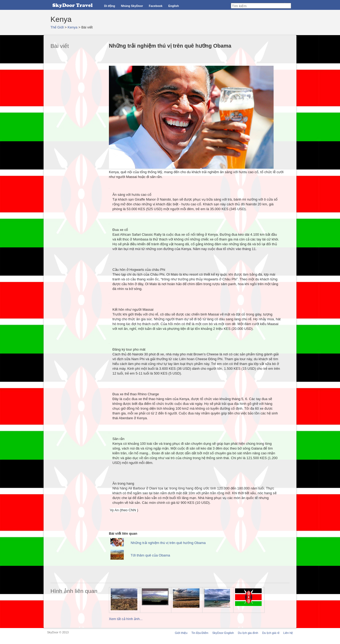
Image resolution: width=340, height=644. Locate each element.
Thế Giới (57, 27)
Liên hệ (288, 633)
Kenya (73, 27)
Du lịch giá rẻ (271, 633)
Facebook (156, 6)
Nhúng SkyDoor (132, 6)
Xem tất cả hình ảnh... (126, 619)
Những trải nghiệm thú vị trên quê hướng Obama (168, 543)
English (174, 6)
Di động (110, 6)
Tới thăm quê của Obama (150, 555)
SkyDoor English (223, 633)
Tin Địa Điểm (200, 633)
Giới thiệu (181, 633)
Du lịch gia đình (248, 633)
